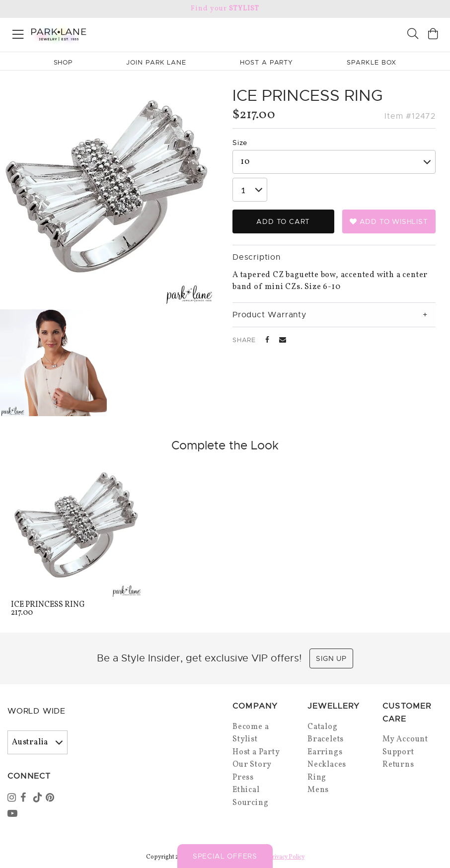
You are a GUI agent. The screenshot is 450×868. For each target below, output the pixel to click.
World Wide (37, 711)
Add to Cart (283, 221)
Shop (63, 62)
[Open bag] (433, 35)
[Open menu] (18, 33)
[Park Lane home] (112, 33)
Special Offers (225, 856)
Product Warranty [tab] (269, 315)
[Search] (413, 35)
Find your (225, 9)
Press (243, 778)
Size (240, 143)
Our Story (252, 765)
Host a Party (256, 752)
